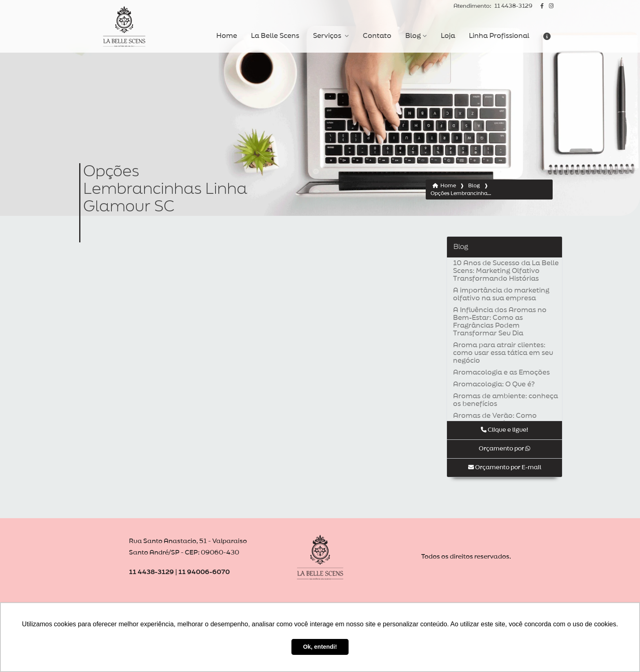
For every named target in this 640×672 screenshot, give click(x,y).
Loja (448, 36)
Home (227, 36)
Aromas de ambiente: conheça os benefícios (506, 400)
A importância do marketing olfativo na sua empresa (501, 294)
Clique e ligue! (504, 430)
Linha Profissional (499, 36)
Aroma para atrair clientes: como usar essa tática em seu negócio (503, 353)
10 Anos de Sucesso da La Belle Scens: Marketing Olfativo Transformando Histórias (506, 271)
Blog (413, 36)
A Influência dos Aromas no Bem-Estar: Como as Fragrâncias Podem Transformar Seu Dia (500, 322)
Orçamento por (504, 449)
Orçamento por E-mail (505, 467)
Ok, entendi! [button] (320, 647)
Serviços (328, 36)
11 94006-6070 (204, 572)
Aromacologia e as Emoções (501, 373)
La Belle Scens (275, 36)
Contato (377, 36)
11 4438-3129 (493, 6)
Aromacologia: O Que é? (494, 384)
